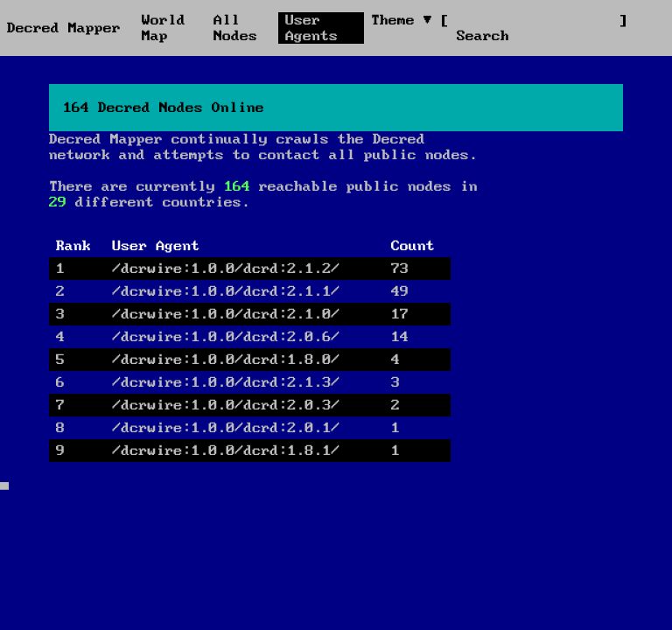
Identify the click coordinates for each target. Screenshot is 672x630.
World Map (164, 28)
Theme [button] (397, 20)
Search (483, 36)
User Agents (311, 28)
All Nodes (235, 28)
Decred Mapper (64, 28)
